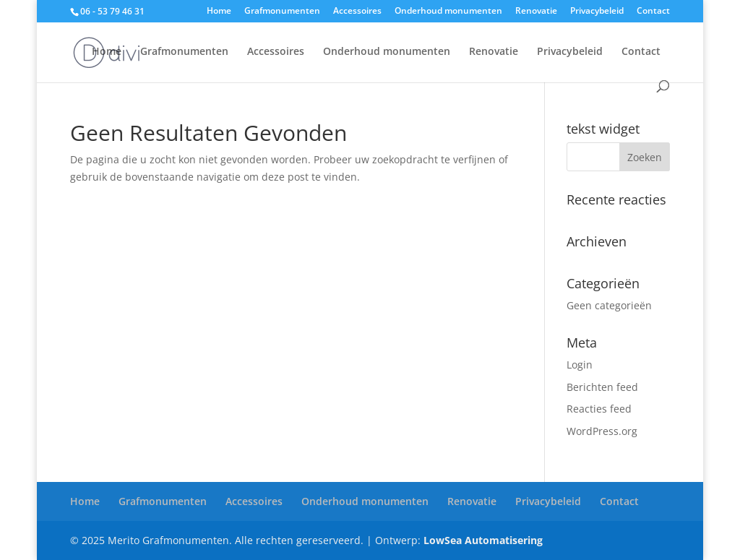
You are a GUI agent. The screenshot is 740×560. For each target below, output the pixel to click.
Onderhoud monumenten (448, 12)
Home (219, 12)
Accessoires (357, 12)
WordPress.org (602, 431)
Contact (653, 12)
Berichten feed (602, 387)
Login (580, 365)
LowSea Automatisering (483, 540)
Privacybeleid (597, 12)
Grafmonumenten (282, 12)
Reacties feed (599, 409)
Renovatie (536, 12)
